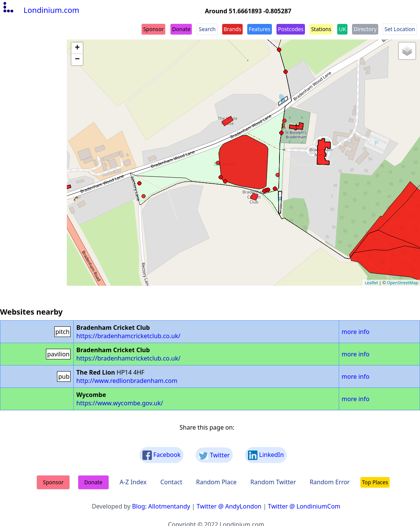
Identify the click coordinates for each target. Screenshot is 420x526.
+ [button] (77, 48)
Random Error (330, 482)
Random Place (216, 482)
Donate (181, 29)
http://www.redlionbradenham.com (127, 381)
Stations (321, 29)
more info (356, 332)
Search (207, 29)
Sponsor (153, 29)
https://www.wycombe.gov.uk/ (120, 403)
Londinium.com (40, 10)
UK (342, 29)
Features (260, 29)
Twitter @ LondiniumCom (304, 506)
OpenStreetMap (403, 283)
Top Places (375, 482)
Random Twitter (273, 482)
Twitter (214, 455)
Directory (365, 29)
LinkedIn (266, 455)
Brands (232, 29)
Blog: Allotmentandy (161, 506)
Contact (171, 482)
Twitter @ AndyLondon (229, 506)
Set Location (400, 29)
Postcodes (291, 29)
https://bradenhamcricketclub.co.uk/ (128, 336)
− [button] (77, 60)
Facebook (162, 455)
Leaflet (371, 283)
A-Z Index (133, 482)
